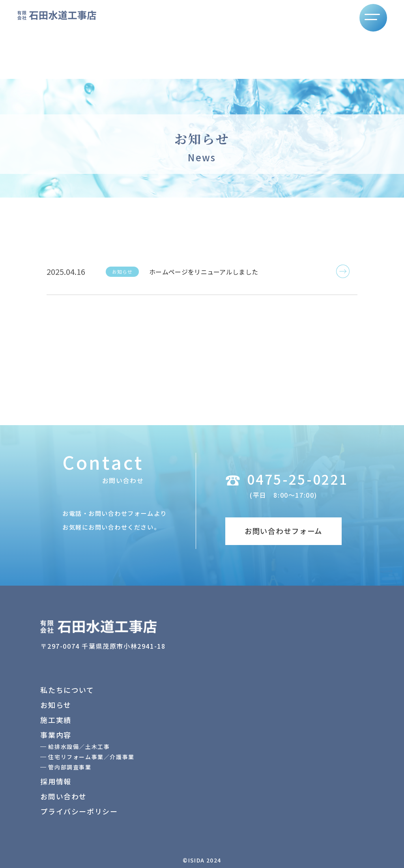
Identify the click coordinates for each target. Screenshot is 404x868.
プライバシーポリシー (79, 811)
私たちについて (67, 690)
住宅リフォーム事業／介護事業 (91, 757)
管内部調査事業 (70, 767)
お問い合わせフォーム (283, 531)
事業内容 (56, 735)
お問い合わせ (64, 796)
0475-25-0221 (298, 479)
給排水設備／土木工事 (79, 747)
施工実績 (56, 720)
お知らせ (56, 705)
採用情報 (56, 781)
